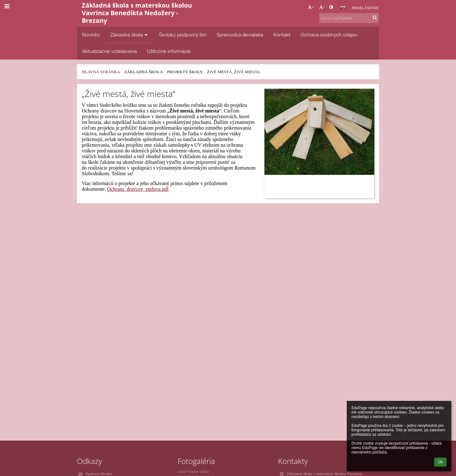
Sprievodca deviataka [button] (240, 35)
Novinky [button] (91, 35)
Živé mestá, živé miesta (233, 72)
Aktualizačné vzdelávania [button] (109, 51)
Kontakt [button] (282, 35)
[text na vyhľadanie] (349, 18)
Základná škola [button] (130, 35)
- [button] (322, 7)
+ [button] (311, 7)
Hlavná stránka (101, 72)
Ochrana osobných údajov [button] (329, 35)
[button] (343, 8)
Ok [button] (440, 462)
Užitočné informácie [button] (169, 51)
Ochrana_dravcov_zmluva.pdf (138, 189)
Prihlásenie (365, 8)
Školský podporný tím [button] (183, 35)
